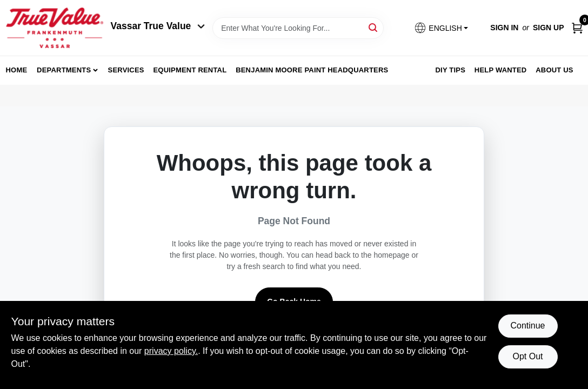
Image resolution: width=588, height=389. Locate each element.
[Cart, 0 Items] (577, 28)
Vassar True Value (158, 26)
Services (126, 70)
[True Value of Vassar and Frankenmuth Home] (55, 28)
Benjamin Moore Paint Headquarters (312, 70)
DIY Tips (450, 70)
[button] (441, 28)
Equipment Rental (190, 70)
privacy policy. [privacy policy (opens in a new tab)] (171, 351)
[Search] (374, 27)
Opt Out (527, 356)
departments (64, 70)
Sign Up (549, 28)
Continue (527, 326)
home (17, 70)
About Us (554, 70)
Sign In (504, 28)
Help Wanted (501, 70)
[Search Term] (298, 28)
